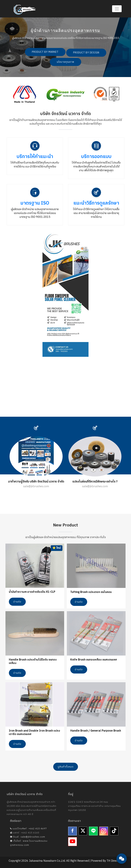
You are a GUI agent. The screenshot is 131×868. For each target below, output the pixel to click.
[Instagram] (104, 831)
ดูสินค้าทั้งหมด (66, 767)
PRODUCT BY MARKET (45, 52)
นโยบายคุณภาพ (65, 62)
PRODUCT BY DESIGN (86, 53)
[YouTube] (72, 842)
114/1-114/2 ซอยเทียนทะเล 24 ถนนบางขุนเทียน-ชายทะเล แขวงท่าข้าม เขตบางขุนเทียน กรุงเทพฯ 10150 (94, 806)
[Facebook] (72, 831)
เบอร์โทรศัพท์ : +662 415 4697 (28, 829)
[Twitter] (83, 831)
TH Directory (114, 861)
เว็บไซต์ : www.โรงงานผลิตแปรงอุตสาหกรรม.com (29, 843)
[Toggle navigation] (117, 9)
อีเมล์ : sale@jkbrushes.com (28, 837)
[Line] (93, 831)
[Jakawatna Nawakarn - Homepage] (25, 10)
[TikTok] (114, 831)
